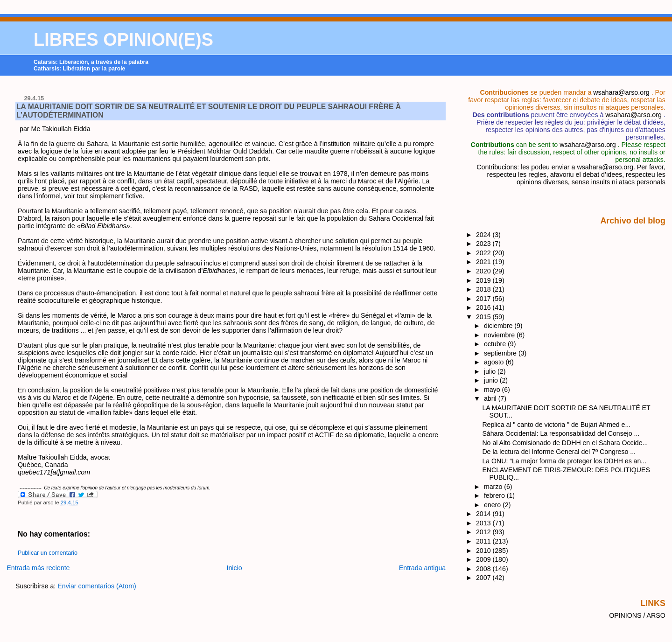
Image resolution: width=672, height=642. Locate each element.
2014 (484, 514)
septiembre (501, 353)
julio (491, 371)
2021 (484, 262)
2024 (484, 235)
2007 (484, 578)
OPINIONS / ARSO (637, 615)
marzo (494, 487)
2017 (484, 299)
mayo (493, 390)
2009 (484, 559)
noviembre (500, 335)
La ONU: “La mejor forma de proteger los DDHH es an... (564, 461)
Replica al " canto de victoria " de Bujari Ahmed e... (556, 425)
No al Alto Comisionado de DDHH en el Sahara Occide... (565, 443)
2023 (484, 244)
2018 (484, 289)
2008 (484, 569)
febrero (495, 495)
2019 (484, 280)
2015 (484, 317)
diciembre (499, 326)
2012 (484, 532)
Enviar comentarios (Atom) (97, 586)
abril (491, 398)
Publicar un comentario (48, 553)
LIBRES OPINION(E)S (123, 40)
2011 (484, 541)
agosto (495, 362)
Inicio (234, 568)
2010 (484, 551)
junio (492, 380)
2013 (484, 523)
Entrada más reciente (38, 568)
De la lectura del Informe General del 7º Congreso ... (559, 452)
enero (493, 505)
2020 (484, 271)
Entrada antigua (423, 568)
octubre (496, 344)
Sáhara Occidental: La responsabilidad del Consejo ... (561, 433)
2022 (484, 253)
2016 (484, 307)
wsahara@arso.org (621, 92)
